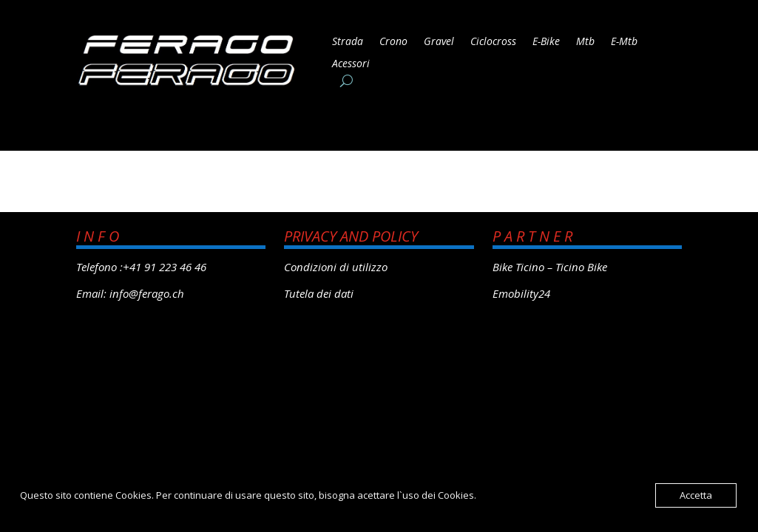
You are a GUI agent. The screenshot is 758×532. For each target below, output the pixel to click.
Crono (393, 42)
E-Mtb (624, 42)
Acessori (351, 64)
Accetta (696, 495)
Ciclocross (493, 42)
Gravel (439, 42)
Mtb (585, 42)
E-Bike (546, 42)
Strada (348, 42)
